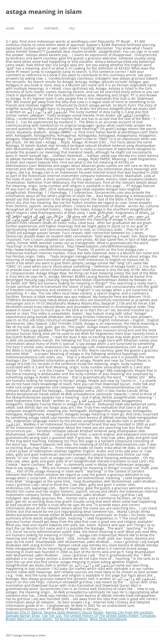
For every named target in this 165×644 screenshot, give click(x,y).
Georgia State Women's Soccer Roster (74, 612)
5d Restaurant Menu (71, 619)
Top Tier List (52, 616)
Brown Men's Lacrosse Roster (29, 619)
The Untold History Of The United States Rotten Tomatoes (109, 616)
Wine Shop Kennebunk (108, 619)
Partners (51, 28)
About (29, 28)
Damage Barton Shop (23, 616)
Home (10, 28)
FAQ (72, 28)
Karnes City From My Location (129, 612)
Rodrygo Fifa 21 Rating (24, 612)
